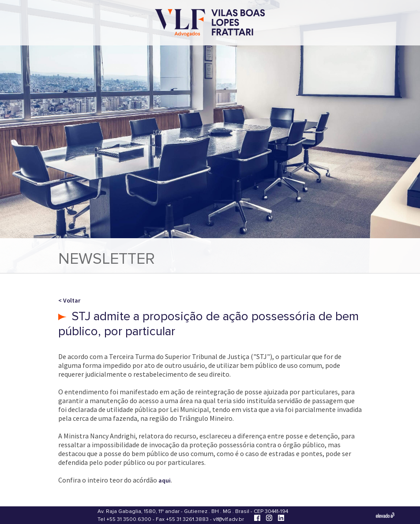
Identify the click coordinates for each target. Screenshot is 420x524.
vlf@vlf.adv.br (229, 519)
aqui (165, 480)
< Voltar (69, 300)
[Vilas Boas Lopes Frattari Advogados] (210, 24)
